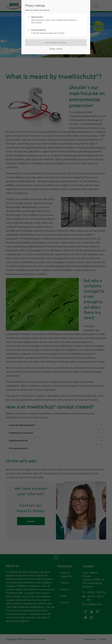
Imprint (59, 49)
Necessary (55, 20)
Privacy (52, 49)
